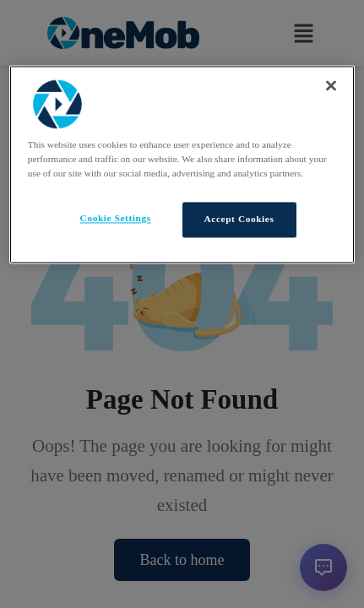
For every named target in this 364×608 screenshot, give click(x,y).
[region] (182, 164)
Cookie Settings (116, 219)
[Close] (331, 85)
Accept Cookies (239, 220)
